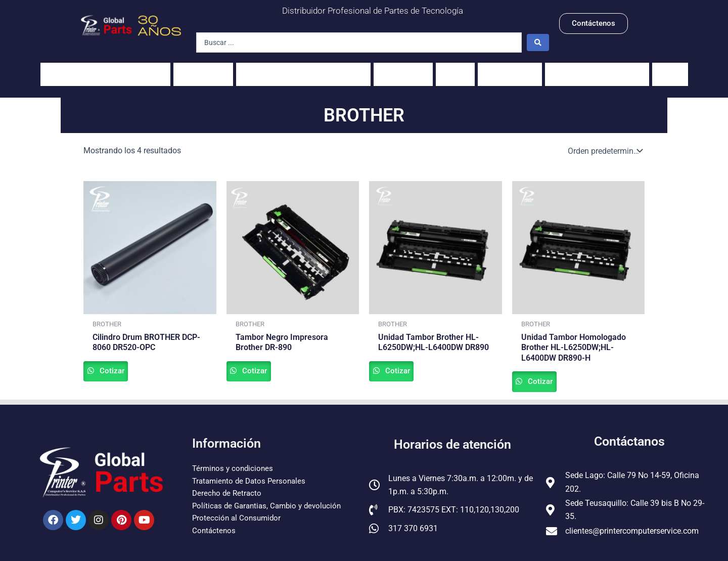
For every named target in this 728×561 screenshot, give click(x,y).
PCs (455, 69)
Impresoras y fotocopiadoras (105, 69)
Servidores (510, 69)
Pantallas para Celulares (597, 69)
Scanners (403, 69)
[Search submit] (538, 42)
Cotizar (123, 363)
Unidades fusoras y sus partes (303, 69)
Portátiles (203, 69)
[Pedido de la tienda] (604, 141)
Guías (670, 69)
